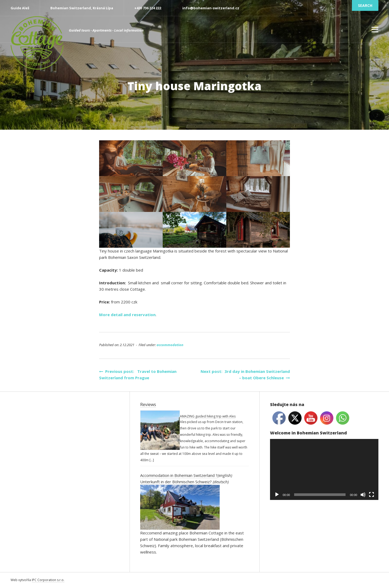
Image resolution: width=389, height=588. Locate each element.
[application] (324, 469)
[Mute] (363, 495)
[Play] (277, 495)
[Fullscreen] (372, 495)
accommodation (170, 345)
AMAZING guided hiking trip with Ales (208, 416)
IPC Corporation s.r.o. (48, 580)
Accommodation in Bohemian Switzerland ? (179, 475)
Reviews (148, 404)
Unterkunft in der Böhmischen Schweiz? (176, 482)
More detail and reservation (127, 315)
